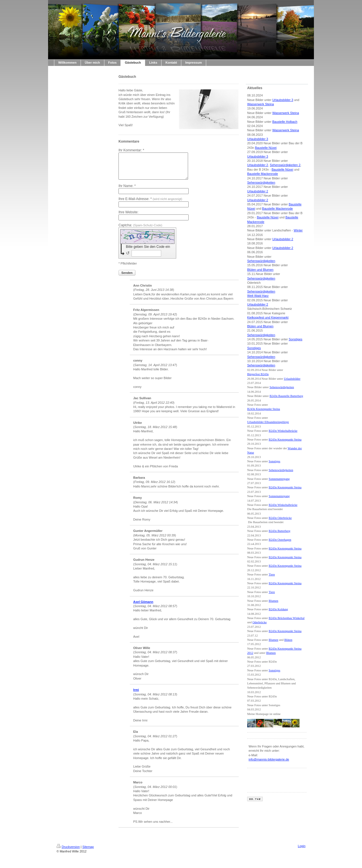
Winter (298, 230)
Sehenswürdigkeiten (261, 182)
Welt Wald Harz (258, 296)
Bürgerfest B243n (258, 374)
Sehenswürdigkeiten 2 (285, 165)
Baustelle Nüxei (266, 148)
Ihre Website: (128, 217)
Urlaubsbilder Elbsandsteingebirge (268, 422)
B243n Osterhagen (280, 540)
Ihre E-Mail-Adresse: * (150, 204)
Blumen (273, 601)
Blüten (288, 640)
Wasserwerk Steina (260, 104)
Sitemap (88, 852)
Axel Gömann (143, 607)
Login (302, 851)
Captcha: (140, 230)
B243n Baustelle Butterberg (286, 396)
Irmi (136, 695)
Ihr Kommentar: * (131, 150)
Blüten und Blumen (260, 270)
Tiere (272, 574)
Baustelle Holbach (285, 122)
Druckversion (68, 852)
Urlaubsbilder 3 (283, 100)
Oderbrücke (260, 622)
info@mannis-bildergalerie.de (269, 759)
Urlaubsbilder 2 (258, 165)
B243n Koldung (278, 609)
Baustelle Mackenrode (263, 174)
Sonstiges (296, 339)
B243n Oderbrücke (280, 518)
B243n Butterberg (279, 531)
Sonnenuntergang (279, 479)
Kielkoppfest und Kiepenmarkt (268, 317)
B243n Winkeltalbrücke (283, 431)
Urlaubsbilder (292, 379)
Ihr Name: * (127, 191)
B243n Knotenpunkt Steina (264, 409)
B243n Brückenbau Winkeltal (287, 618)
